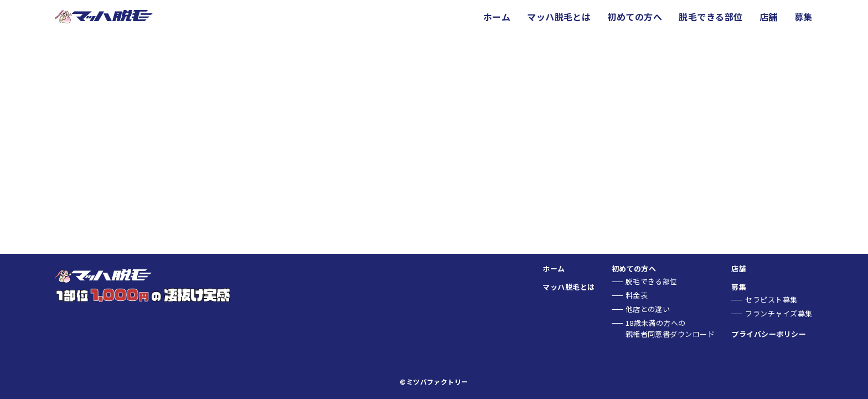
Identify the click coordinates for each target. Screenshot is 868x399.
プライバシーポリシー (769, 334)
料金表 (637, 295)
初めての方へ (635, 17)
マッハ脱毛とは (559, 17)
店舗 (769, 17)
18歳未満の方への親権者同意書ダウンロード (670, 328)
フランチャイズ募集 (779, 313)
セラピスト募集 (771, 300)
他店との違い (648, 309)
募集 (804, 17)
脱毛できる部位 (711, 17)
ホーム (497, 17)
